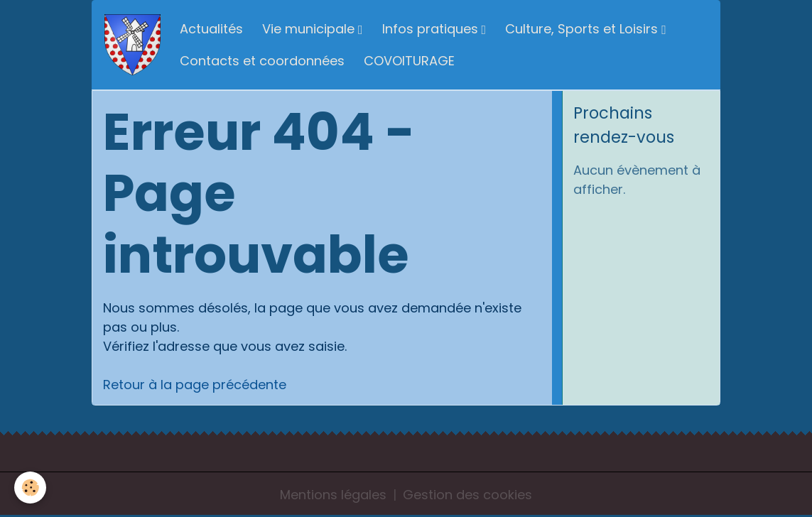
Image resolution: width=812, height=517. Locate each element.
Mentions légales (333, 495)
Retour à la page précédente (195, 385)
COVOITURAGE (409, 61)
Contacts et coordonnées (262, 61)
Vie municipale (310, 29)
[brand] (132, 45)
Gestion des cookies (467, 495)
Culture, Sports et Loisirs (583, 29)
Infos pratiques (432, 29)
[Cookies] (30, 488)
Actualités (211, 29)
